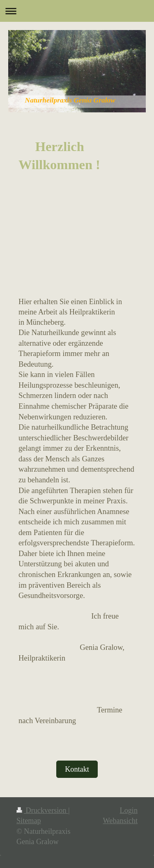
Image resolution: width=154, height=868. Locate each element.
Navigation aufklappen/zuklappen (77, 11)
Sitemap (29, 821)
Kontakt (77, 769)
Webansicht (120, 821)
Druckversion (42, 810)
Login (129, 810)
